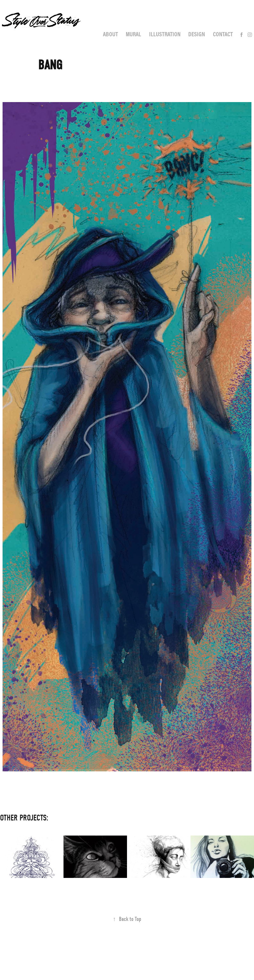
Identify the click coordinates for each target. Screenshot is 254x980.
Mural (133, 34)
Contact (223, 34)
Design (197, 34)
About (110, 34)
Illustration (165, 34)
